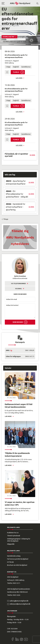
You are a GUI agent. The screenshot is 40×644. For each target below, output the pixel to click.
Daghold (16, 67)
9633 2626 (17, 595)
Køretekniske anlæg (14, 556)
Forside (4, 39)
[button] (6, 3)
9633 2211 (17, 583)
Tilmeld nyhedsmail (14, 536)
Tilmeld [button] (16, 72)
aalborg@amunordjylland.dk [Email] (19, 601)
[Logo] (20, 3)
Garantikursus (26, 67)
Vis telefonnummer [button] (18, 284)
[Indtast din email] (20, 299)
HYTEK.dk (10, 562)
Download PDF (9, 37)
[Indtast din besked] (20, 311)
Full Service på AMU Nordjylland (18, 559)
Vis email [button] (18, 289)
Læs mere (8, 416)
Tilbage (6, 219)
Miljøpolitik (11, 544)
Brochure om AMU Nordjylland (17, 565)
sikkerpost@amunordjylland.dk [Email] (20, 604)
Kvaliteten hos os (13, 533)
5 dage (8, 67)
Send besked (18, 322)
